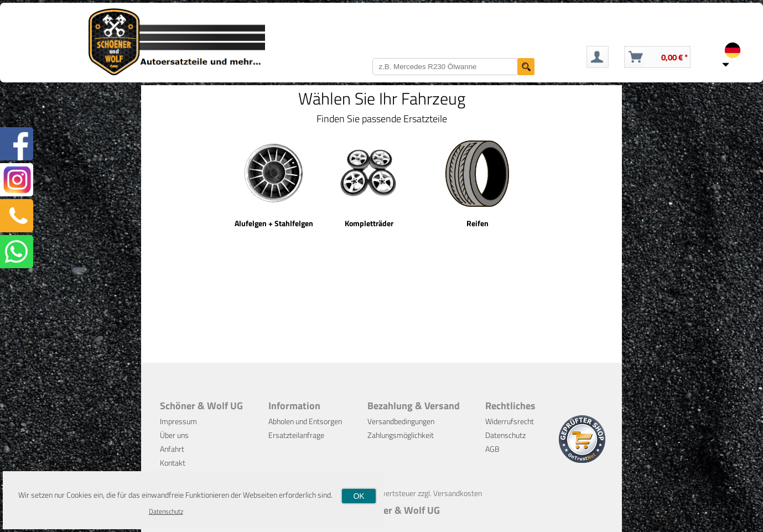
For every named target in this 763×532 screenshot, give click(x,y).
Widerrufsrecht (510, 421)
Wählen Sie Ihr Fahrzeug (382, 98)
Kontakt (173, 463)
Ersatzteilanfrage (296, 435)
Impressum (178, 421)
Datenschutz (505, 435)
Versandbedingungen (401, 421)
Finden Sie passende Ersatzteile (382, 119)
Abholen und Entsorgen (305, 421)
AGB (492, 449)
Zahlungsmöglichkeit (401, 435)
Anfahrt (172, 449)
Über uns (174, 435)
